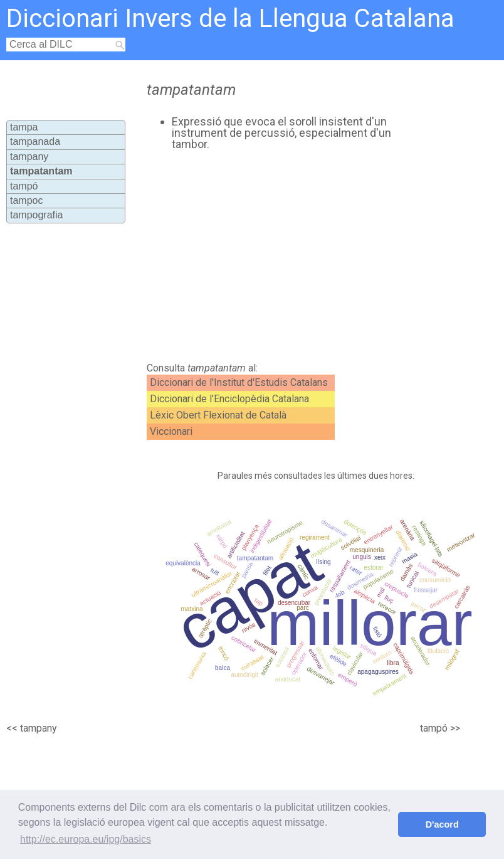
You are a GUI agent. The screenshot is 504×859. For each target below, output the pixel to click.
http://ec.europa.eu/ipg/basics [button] (86, 839)
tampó (24, 186)
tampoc (26, 200)
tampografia (37, 215)
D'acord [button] (442, 824)
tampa (24, 127)
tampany (29, 157)
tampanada (35, 141)
